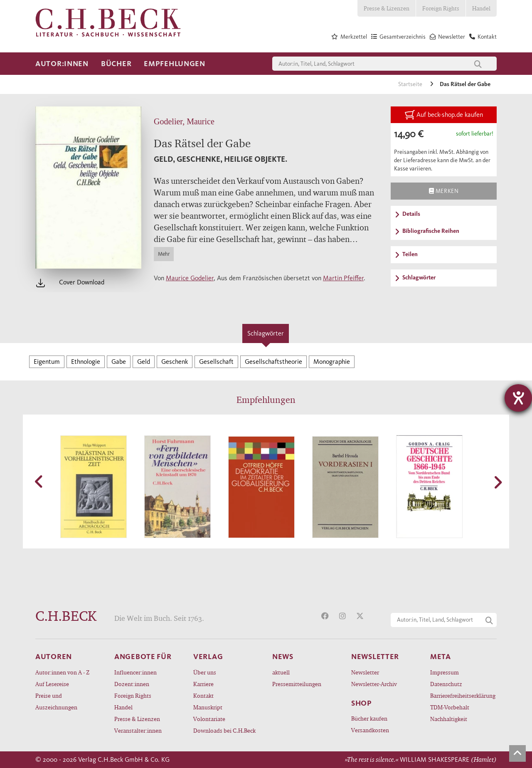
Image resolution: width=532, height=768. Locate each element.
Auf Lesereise (52, 684)
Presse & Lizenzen (387, 8)
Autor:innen (62, 64)
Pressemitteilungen (297, 684)
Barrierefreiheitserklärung (463, 695)
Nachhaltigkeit (449, 719)
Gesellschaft (216, 362)
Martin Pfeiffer (343, 278)
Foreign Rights (441, 8)
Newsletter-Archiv (374, 684)
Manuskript (208, 707)
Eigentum (47, 362)
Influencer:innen (135, 672)
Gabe (119, 362)
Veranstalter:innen (138, 730)
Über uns (205, 672)
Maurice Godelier (190, 278)
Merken (444, 191)
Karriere (203, 684)
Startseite (411, 84)
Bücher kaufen (369, 718)
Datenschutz (446, 684)
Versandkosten (370, 730)
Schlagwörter (266, 333)
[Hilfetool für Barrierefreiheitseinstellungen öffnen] (518, 398)
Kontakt (203, 695)
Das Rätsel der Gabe (465, 84)
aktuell (281, 672)
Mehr (164, 254)
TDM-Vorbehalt (450, 707)
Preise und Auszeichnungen (56, 701)
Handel (481, 8)
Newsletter (365, 672)
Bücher (116, 64)
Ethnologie (86, 362)
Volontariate (209, 719)
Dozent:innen (132, 684)
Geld (144, 362)
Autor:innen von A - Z (62, 672)
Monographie (332, 362)
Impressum (445, 672)
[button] (39, 482)
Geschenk (175, 362)
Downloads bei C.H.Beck (224, 730)
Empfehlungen (175, 64)
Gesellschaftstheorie (273, 362)
